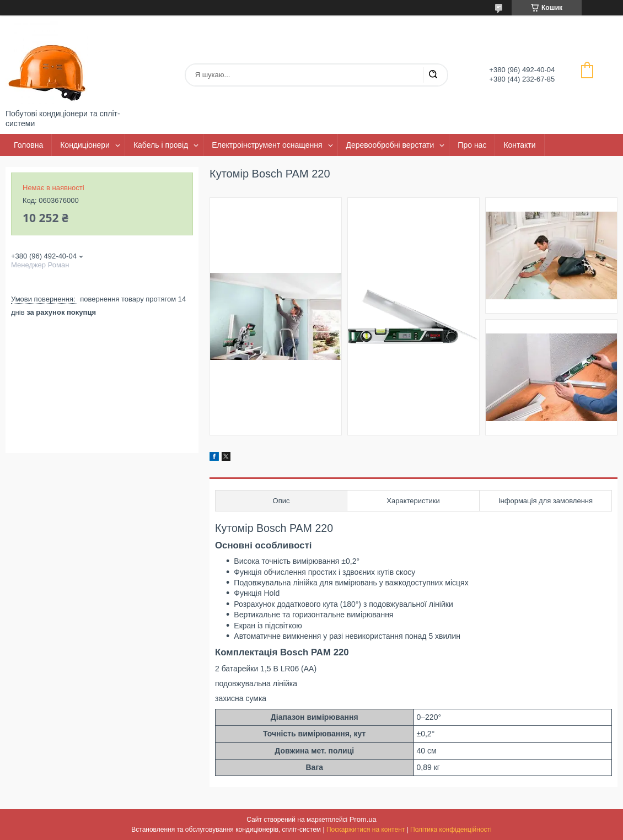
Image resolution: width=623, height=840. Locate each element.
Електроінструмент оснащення (267, 145)
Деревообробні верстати (390, 145)
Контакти (519, 145)
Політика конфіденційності (451, 830)
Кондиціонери (85, 145)
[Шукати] (433, 75)
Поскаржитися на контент (366, 830)
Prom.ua (363, 819)
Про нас (472, 145)
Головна (28, 145)
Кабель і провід (161, 145)
